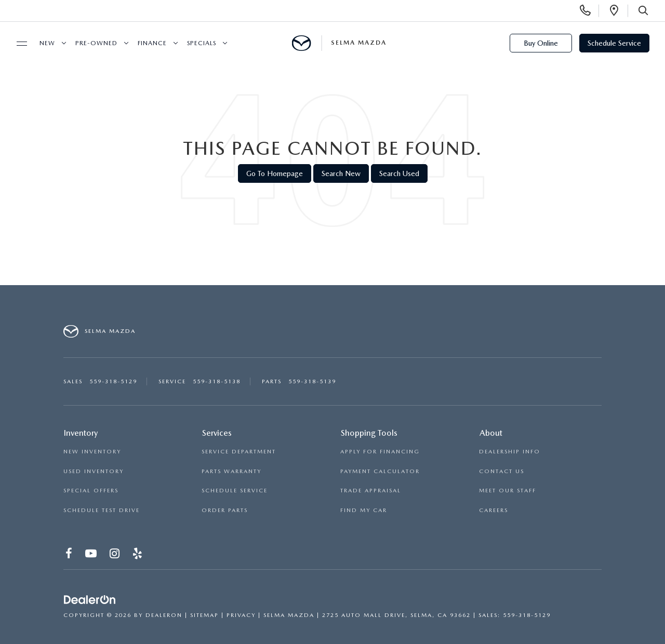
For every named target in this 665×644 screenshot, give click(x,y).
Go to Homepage (275, 173)
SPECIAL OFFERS (91, 491)
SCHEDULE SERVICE (235, 491)
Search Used (399, 173)
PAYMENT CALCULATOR (380, 471)
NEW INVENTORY (92, 452)
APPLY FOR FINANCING (380, 452)
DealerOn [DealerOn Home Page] (164, 615)
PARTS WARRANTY (231, 471)
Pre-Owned (96, 43)
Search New (341, 173)
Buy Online (541, 43)
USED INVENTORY (94, 471)
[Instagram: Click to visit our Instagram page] (115, 555)
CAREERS (494, 510)
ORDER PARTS (225, 510)
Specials (202, 43)
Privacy (241, 615)
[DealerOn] (90, 600)
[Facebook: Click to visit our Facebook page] (69, 555)
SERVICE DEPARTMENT (239, 452)
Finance (152, 43)
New (47, 43)
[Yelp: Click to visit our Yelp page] (138, 555)
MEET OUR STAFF (508, 491)
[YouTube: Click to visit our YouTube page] (91, 555)
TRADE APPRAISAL (371, 491)
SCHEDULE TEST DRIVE (102, 510)
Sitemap (204, 615)
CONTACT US (502, 471)
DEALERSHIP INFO (510, 452)
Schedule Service (614, 43)
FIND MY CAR (364, 510)
